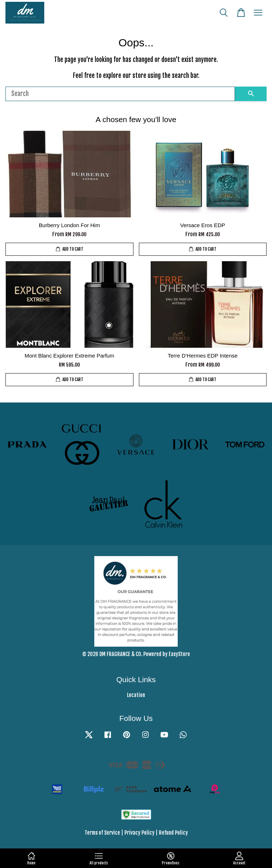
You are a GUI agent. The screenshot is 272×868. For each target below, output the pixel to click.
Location (136, 695)
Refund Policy (173, 833)
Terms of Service (102, 833)
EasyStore (179, 654)
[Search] (120, 94)
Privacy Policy (139, 833)
